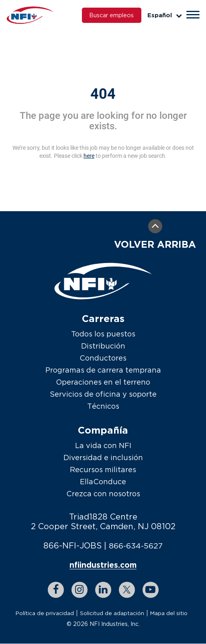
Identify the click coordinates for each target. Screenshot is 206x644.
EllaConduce (103, 482)
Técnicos (103, 406)
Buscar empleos (109, 15)
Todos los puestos (103, 334)
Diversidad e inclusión (103, 458)
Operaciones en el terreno (103, 382)
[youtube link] (151, 590)
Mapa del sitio (169, 613)
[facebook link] (56, 590)
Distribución (103, 346)
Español (165, 15)
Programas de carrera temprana (103, 370)
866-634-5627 (136, 545)
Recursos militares (103, 470)
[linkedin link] (103, 590)
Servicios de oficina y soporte (103, 394)
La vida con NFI (103, 445)
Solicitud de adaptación (112, 613)
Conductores (103, 358)
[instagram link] (80, 590)
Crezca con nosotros (103, 494)
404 (103, 94)
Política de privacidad (45, 613)
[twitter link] (127, 590)
